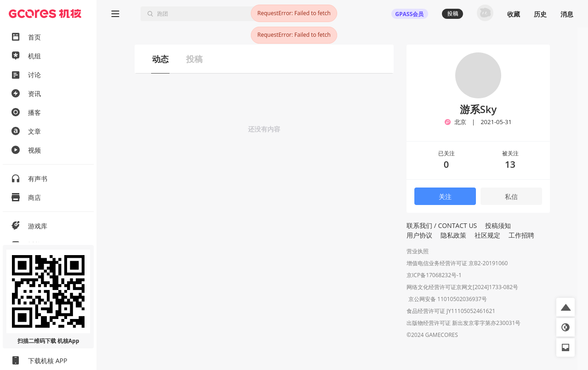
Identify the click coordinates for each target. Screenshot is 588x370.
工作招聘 (521, 235)
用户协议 (419, 235)
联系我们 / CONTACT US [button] (442, 225)
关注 (445, 196)
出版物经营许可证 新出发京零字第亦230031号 (464, 324)
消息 (567, 14)
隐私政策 (453, 235)
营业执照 (418, 251)
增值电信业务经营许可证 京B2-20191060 (457, 263)
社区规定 (487, 235)
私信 (511, 196)
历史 (540, 14)
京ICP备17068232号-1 (434, 275)
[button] (565, 307)
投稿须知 (498, 225)
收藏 (514, 14)
